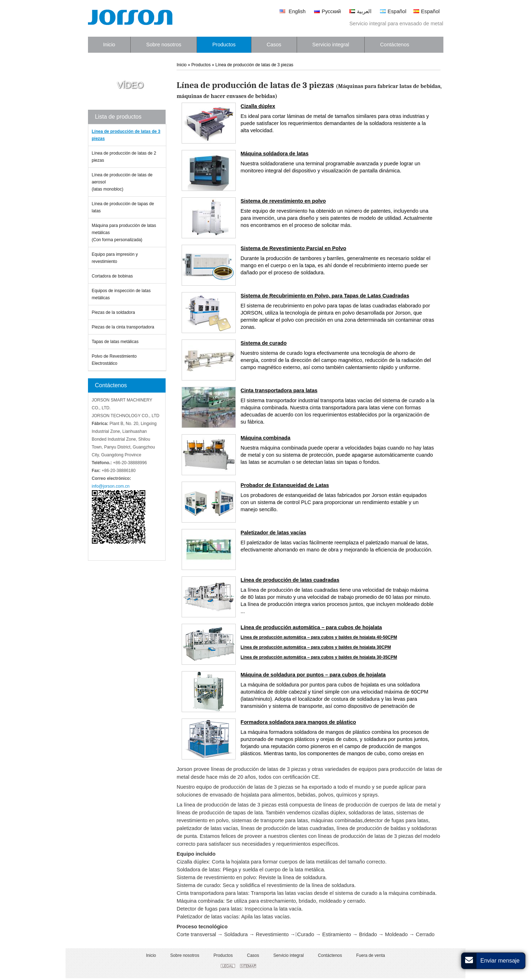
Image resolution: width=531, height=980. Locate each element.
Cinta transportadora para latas (279, 390)
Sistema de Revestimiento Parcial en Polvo (294, 248)
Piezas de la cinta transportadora (123, 327)
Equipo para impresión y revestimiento (115, 258)
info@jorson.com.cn (111, 486)
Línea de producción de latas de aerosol (127, 183)
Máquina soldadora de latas (275, 154)
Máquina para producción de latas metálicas (127, 233)
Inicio (182, 65)
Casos (253, 955)
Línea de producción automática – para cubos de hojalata (311, 627)
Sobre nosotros (185, 955)
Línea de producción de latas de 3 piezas (126, 135)
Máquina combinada (266, 438)
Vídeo (130, 85)
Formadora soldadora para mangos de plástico (298, 722)
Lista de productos (118, 117)
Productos (201, 65)
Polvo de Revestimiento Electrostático (114, 360)
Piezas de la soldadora (113, 312)
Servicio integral (288, 955)
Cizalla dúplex (258, 106)
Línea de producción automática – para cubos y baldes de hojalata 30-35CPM (319, 657)
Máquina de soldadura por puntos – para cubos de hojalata (313, 675)
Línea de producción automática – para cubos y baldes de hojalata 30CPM (316, 647)
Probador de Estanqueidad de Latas (285, 485)
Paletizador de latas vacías (274, 533)
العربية (360, 11)
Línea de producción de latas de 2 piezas (124, 157)
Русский (327, 11)
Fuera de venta (371, 955)
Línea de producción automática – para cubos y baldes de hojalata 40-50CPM (319, 637)
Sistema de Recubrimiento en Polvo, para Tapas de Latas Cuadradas (325, 296)
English (293, 11)
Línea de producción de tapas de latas (123, 207)
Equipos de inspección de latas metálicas (121, 294)
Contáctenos (111, 385)
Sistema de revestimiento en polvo (283, 201)
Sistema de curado (264, 343)
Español (393, 11)
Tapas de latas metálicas (115, 342)
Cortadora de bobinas (112, 276)
